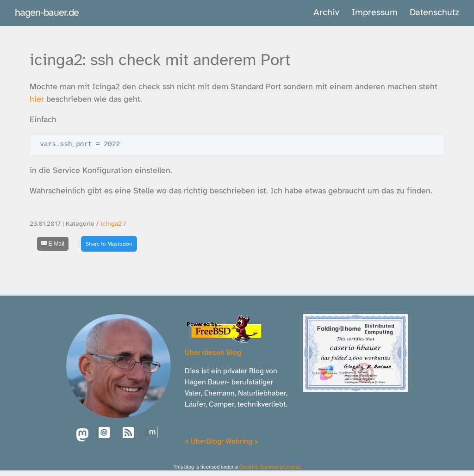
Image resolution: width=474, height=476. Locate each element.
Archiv (326, 12)
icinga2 (111, 224)
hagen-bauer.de (47, 12)
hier (37, 99)
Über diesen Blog (213, 352)
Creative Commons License (270, 467)
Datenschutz (434, 12)
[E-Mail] (53, 244)
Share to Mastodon (109, 244)
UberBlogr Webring (221, 441)
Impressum (374, 12)
